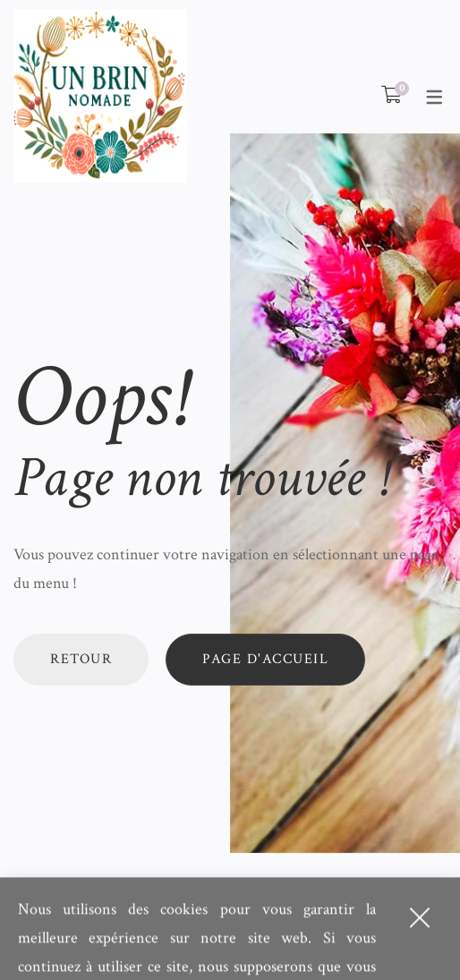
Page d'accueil (265, 659)
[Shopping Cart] (392, 96)
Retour (81, 659)
